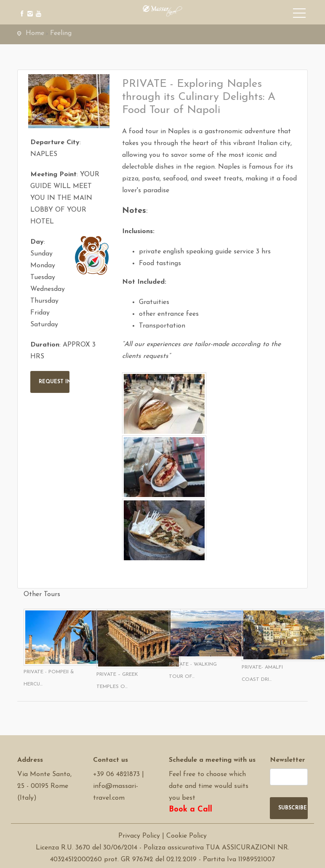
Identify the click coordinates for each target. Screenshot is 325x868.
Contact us (111, 760)
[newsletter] (289, 777)
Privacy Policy (139, 836)
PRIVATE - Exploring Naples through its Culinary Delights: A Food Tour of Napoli (199, 97)
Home (35, 33)
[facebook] (20, 7)
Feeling (61, 33)
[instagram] (29, 7)
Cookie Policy (186, 836)
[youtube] (37, 7)
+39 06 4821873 (116, 774)
